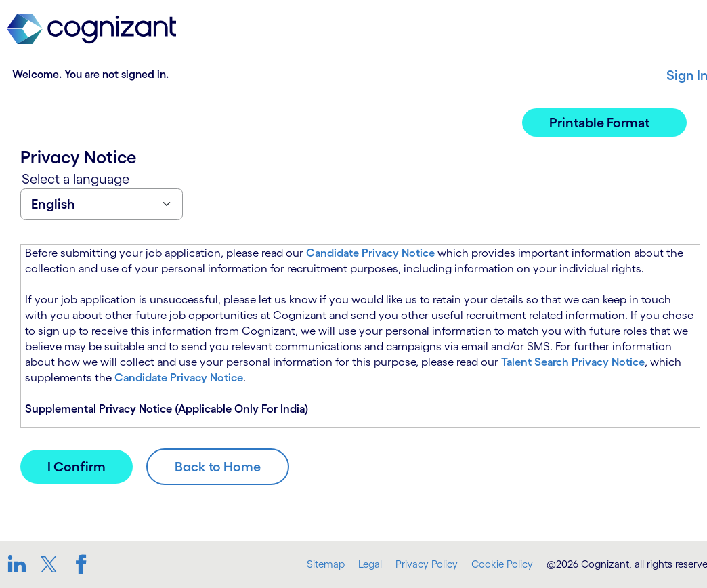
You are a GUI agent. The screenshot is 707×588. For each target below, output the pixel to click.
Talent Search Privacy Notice (573, 362)
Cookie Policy (502, 564)
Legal (370, 564)
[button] (604, 123)
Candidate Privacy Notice (370, 253)
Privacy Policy (427, 564)
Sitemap (326, 564)
